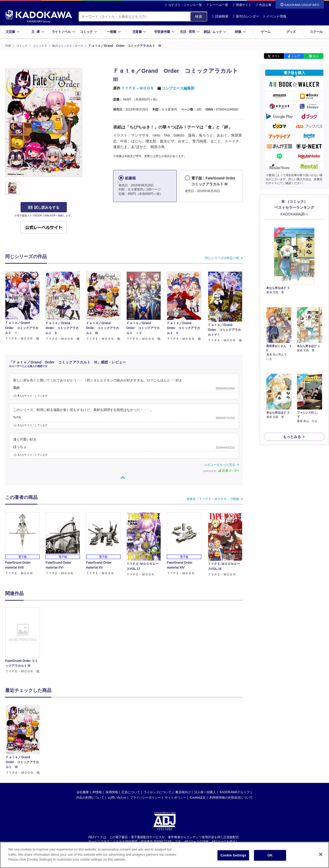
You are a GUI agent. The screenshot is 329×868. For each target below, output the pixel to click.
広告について (131, 792)
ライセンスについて (158, 792)
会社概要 (83, 792)
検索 (199, 16)
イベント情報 (275, 16)
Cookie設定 (198, 797)
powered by (221, 471)
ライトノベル (63, 32)
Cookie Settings (233, 855)
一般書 (114, 32)
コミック (89, 32)
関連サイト (244, 5)
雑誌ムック (215, 32)
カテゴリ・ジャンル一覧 (185, 5)
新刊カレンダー (246, 16)
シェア (296, 56)
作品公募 (265, 5)
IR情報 (97, 792)
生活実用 (190, 32)
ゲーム (266, 32)
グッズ (291, 32)
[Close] (321, 854)
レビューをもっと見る (220, 464)
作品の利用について (90, 797)
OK (270, 855)
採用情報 (112, 792)
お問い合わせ (117, 797)
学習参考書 (164, 32)
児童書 (139, 32)
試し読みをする (44, 207)
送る (316, 56)
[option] (25, 640)
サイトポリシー (176, 797)
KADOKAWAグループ (235, 792)
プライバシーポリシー (145, 797)
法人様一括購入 (205, 792)
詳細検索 (220, 16)
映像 (240, 32)
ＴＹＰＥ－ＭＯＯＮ (138, 88)
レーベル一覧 (219, 5)
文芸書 (13, 32)
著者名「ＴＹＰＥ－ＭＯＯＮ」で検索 (213, 499)
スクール (316, 32)
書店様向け (183, 792)
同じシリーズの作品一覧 (222, 258)
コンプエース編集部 (178, 88)
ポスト (276, 56)
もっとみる (292, 409)
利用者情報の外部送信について (231, 797)
